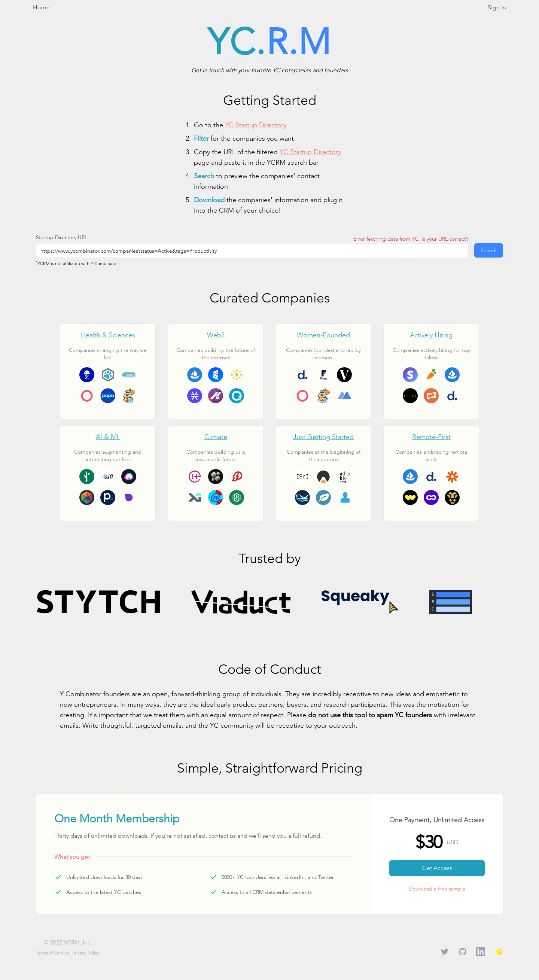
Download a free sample (437, 889)
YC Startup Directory (256, 125)
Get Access (437, 868)
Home (41, 7)
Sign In (497, 7)
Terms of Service (53, 953)
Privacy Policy (86, 953)
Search (489, 250)
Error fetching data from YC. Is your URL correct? (411, 239)
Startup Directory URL (62, 237)
